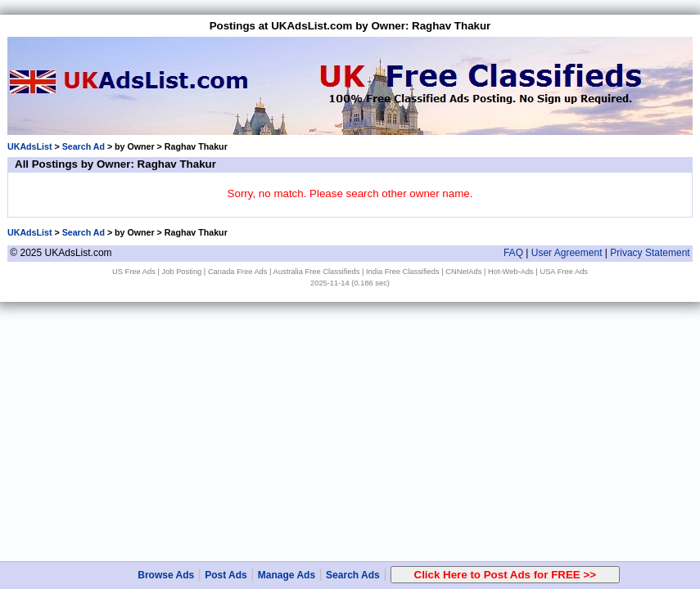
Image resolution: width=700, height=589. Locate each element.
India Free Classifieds (403, 272)
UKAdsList (29, 146)
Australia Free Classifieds (317, 272)
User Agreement (567, 253)
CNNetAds (463, 272)
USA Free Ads (564, 272)
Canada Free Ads (238, 272)
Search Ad (84, 146)
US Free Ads (134, 272)
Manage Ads (287, 575)
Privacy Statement (650, 253)
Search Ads (353, 575)
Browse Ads (166, 575)
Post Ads (226, 575)
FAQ (513, 253)
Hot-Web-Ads (511, 272)
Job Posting (182, 272)
